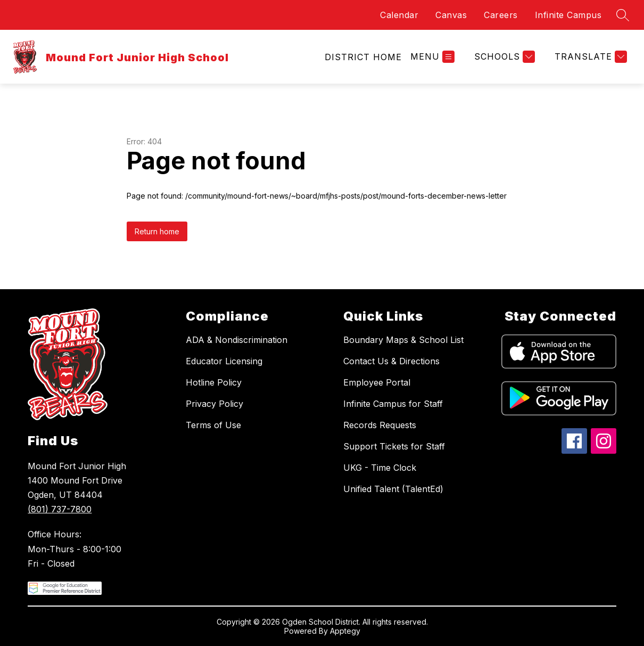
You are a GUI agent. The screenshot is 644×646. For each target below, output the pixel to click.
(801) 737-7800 (60, 509)
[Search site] (623, 15)
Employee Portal (377, 382)
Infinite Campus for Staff (393, 404)
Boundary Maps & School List (403, 340)
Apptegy (345, 631)
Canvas (451, 15)
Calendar (399, 15)
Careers (501, 15)
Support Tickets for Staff (394, 446)
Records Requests (380, 425)
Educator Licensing (224, 361)
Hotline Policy (214, 382)
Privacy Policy (214, 404)
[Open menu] (432, 57)
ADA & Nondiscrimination (237, 340)
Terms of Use (213, 425)
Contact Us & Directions (391, 361)
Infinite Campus (568, 15)
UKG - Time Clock (380, 468)
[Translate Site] (589, 57)
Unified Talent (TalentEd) (393, 489)
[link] (363, 57)
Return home (157, 231)
